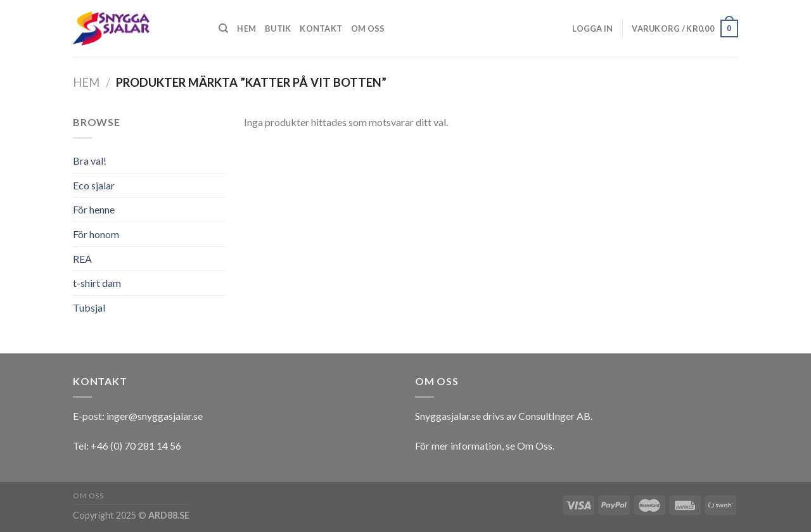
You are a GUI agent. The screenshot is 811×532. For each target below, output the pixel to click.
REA (82, 259)
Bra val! (90, 161)
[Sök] (223, 28)
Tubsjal (89, 307)
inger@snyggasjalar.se (155, 416)
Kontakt (321, 28)
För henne (94, 209)
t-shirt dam (97, 283)
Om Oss (535, 446)
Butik (278, 28)
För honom (96, 234)
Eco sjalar (94, 185)
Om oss (368, 28)
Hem (246, 28)
